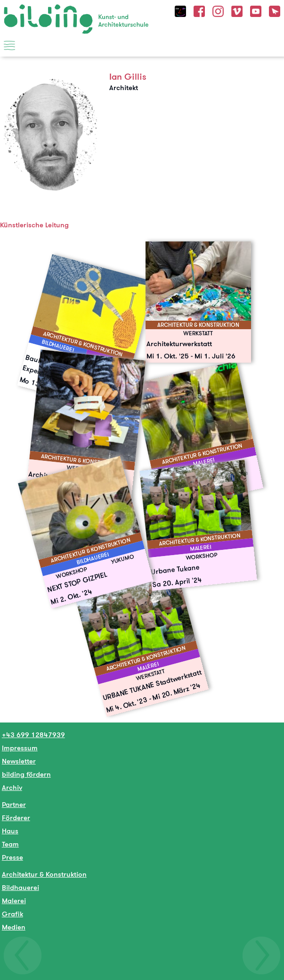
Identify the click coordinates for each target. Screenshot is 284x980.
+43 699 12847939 (33, 735)
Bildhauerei (20, 887)
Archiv (12, 787)
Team (10, 844)
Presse (12, 857)
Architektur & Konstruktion (44, 874)
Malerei (14, 901)
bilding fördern (26, 774)
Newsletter (19, 761)
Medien (14, 927)
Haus (10, 831)
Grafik (12, 914)
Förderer (16, 818)
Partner (14, 804)
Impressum (20, 748)
